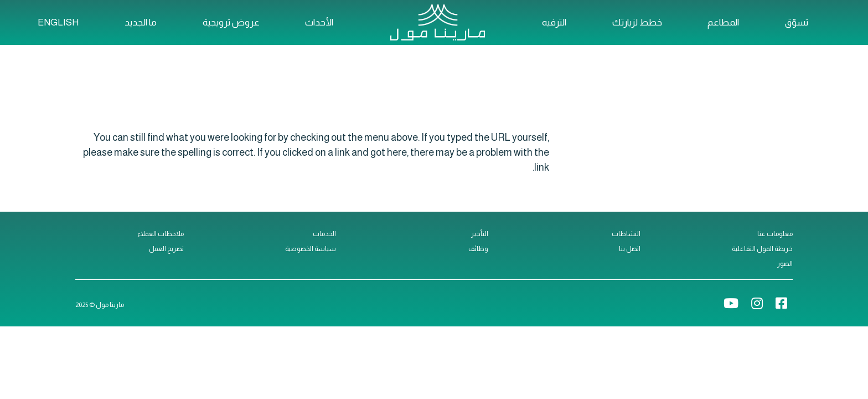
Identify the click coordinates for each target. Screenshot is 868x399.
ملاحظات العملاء (161, 234)
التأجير (480, 234)
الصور (785, 264)
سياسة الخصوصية (311, 249)
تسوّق (797, 22)
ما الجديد (141, 22)
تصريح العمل (166, 249)
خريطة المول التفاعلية (762, 249)
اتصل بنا (630, 249)
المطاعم (723, 22)
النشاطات (626, 234)
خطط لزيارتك (637, 22)
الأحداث (319, 22)
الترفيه (554, 22)
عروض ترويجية (231, 22)
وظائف (478, 249)
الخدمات (324, 234)
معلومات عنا (775, 234)
